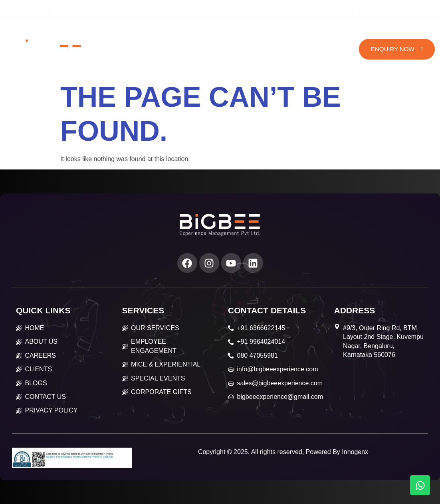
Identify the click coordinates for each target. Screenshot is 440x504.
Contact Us (225, 61)
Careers (309, 37)
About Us (169, 37)
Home (134, 37)
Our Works (265, 37)
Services (215, 37)
